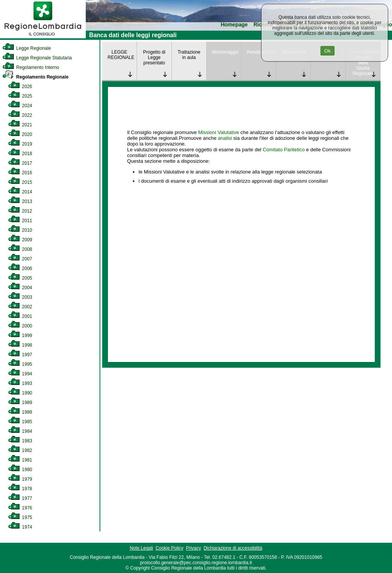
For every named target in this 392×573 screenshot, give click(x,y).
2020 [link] (20, 134)
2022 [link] (20, 115)
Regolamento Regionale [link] (35, 77)
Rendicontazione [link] (261, 52)
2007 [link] (20, 259)
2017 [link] (20, 163)
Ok (327, 51)
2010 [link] (20, 230)
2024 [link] (20, 106)
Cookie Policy (169, 548)
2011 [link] (20, 221)
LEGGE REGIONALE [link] (121, 55)
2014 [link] (20, 192)
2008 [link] (20, 249)
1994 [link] (20, 374)
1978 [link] (20, 489)
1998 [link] (20, 345)
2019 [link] (20, 144)
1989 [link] (20, 403)
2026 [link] (20, 87)
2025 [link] (20, 96)
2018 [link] (20, 154)
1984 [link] (20, 431)
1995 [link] (20, 364)
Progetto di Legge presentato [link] (154, 57)
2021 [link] (20, 125)
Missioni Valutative (219, 132)
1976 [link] (20, 508)
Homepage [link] (234, 25)
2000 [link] (20, 326)
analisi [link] (225, 138)
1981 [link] (20, 460)
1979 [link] (20, 479)
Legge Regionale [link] (27, 48)
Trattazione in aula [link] (189, 55)
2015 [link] (20, 182)
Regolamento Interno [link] (31, 67)
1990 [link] (20, 393)
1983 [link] (20, 441)
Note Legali (141, 548)
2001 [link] (20, 316)
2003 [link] (20, 297)
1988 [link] (20, 412)
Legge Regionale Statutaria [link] (37, 58)
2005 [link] (20, 278)
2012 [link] (20, 211)
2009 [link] (20, 240)
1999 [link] (20, 336)
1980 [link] (20, 470)
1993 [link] (20, 383)
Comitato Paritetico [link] (284, 150)
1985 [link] (20, 422)
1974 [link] (20, 527)
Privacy (194, 548)
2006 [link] (20, 268)
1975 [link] (20, 517)
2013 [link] (20, 201)
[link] (43, 37)
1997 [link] (20, 355)
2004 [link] (20, 288)
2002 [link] (20, 307)
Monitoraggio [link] (225, 52)
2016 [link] (20, 173)
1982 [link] (20, 450)
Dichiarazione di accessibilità (233, 548)
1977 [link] (20, 498)
